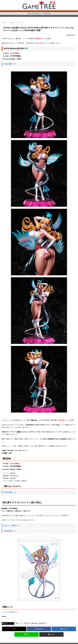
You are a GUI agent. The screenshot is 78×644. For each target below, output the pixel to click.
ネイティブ (20, 623)
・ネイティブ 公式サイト (10, 612)
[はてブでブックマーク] (64, 629)
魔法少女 (43, 623)
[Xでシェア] (14, 629)
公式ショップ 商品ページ (12, 526)
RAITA (27, 623)
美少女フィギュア (8, 623)
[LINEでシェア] (27, 634)
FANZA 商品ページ (10, 64)
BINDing (35, 623)
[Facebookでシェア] (39, 629)
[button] (51, 634)
